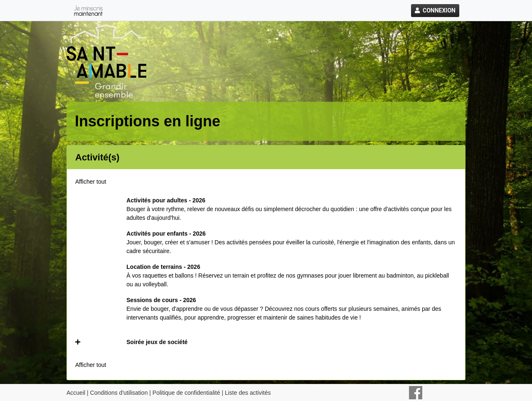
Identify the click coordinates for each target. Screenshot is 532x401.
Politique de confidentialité (186, 393)
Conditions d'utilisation (119, 393)
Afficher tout (91, 182)
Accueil (76, 393)
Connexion (435, 10)
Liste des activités (248, 393)
